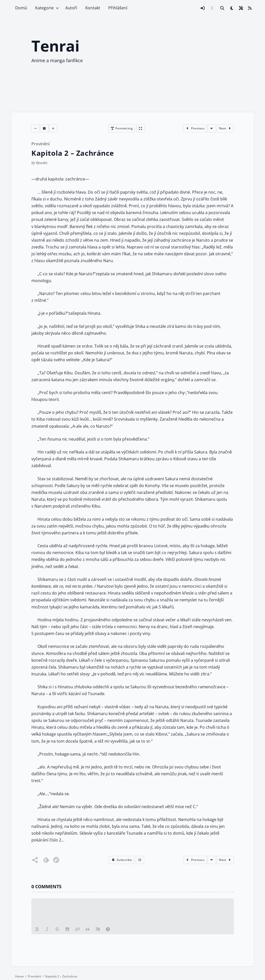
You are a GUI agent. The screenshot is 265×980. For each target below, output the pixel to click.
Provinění (40, 144)
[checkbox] (232, 8)
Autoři (71, 8)
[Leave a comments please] (133, 911)
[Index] (140, 860)
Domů (21, 8)
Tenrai (55, 46)
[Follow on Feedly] (46, 860)
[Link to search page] (222, 8)
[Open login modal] (202, 8)
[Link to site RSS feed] (250, 8)
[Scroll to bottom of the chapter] (212, 128)
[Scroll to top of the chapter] (212, 860)
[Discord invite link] (212, 8)
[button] (121, 860)
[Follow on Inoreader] (56, 860)
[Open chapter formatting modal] (122, 128)
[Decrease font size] (35, 128)
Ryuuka (42, 163)
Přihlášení (118, 8)
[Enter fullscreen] (140, 128)
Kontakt (93, 8)
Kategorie (44, 8)
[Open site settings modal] (241, 8)
